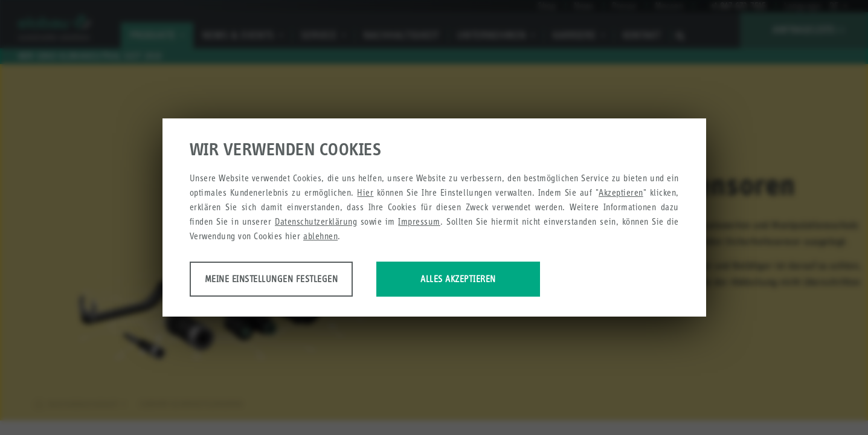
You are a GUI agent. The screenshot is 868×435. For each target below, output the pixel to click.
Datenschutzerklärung (316, 223)
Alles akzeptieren (502, 280)
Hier (365, 194)
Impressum (419, 223)
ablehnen (320, 237)
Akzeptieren (621, 194)
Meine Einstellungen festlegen (285, 280)
